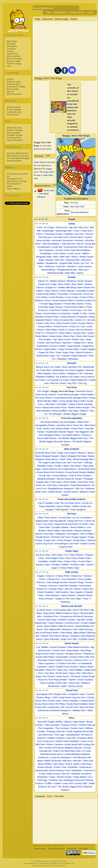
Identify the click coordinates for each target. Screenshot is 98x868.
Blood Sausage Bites (84, 459)
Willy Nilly (70, 273)
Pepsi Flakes (65, 333)
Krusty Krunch (60, 326)
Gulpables (43, 561)
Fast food (72, 387)
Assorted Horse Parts (46, 453)
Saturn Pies (75, 673)
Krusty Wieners (60, 476)
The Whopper (55, 414)
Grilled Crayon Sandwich (67, 741)
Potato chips (72, 551)
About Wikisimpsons (56, 849)
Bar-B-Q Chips (43, 555)
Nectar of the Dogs (44, 534)
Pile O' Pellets (87, 534)
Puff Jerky (52, 485)
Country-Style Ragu (47, 620)
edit (48, 155)
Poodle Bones (43, 537)
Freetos (43, 586)
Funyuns (53, 586)
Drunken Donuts (73, 654)
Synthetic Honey (87, 639)
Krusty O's (74, 326)
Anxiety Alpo (65, 518)
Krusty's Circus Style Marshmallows (73, 250)
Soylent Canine (88, 544)
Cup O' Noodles (45, 503)
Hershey (79, 240)
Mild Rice (67, 761)
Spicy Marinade (52, 639)
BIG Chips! (57, 555)
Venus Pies (74, 683)
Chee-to (50, 576)
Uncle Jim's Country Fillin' (75, 783)
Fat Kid (89, 234)
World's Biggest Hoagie (75, 414)
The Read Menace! (79, 212)
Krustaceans (44, 247)
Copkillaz (69, 234)
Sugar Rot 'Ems (47, 352)
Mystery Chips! (43, 565)
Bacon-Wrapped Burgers (47, 456)
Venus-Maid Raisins (47, 438)
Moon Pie (51, 670)
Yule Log (82, 383)
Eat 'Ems (79, 234)
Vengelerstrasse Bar (67, 270)
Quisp (91, 333)
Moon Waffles (76, 670)
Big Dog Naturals (58, 521)
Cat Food (77, 463)
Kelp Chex (50, 323)
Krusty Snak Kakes (45, 657)
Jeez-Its (68, 589)
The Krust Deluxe (44, 398)
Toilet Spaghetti (78, 510)
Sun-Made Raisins (71, 435)
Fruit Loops (76, 310)
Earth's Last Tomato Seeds (56, 429)
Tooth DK (61, 266)
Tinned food (72, 690)
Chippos (89, 555)
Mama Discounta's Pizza (55, 407)
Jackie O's (80, 320)
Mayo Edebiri (51, 626)
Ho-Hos (68, 660)
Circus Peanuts (68, 579)
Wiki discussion (14, 94)
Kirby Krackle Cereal (67, 323)
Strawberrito (52, 263)
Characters (12, 46)
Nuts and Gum (87, 707)
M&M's (86, 253)
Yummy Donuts (75, 686)
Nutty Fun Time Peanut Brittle (52, 680)
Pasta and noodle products (72, 499)
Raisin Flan (69, 336)
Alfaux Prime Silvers (48, 518)
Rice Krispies (45, 339)
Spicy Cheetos (68, 595)
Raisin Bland (41, 336)
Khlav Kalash (87, 394)
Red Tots (60, 260)
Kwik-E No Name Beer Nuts (67, 751)
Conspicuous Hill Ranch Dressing (76, 616)
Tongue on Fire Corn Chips (68, 599)
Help (9, 66)
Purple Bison (80, 540)
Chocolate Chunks (53, 234)
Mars (56, 257)
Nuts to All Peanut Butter (47, 633)
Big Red (73, 227)
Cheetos (87, 576)
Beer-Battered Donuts (79, 647)
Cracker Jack (59, 650)
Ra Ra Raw (62, 673)
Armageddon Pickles (45, 425)
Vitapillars (62, 359)
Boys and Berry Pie (72, 367)
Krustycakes (62, 657)
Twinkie (72, 680)
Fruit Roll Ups (45, 237)
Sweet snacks (72, 643)
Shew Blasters (52, 595)
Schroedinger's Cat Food (66, 544)
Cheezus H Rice (69, 725)
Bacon (91, 453)
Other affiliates (13, 189)
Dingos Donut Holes (45, 654)
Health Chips (56, 561)
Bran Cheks (64, 284)
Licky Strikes (60, 253)
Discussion (48, 19)
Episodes (11, 44)
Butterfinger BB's (64, 231)
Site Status (83, 849)
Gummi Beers (77, 237)
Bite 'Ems (84, 227)
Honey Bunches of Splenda (74, 317)
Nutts (41, 260)
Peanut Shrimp (45, 767)
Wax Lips (83, 270)
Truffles (49, 783)
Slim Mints (87, 673)
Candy (72, 224)
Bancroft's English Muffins (50, 722)
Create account (77, 12)
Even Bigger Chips (55, 558)
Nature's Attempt (83, 531)
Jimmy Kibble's (78, 527)
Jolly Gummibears (51, 244)
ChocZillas (63, 294)
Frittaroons (88, 654)
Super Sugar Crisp (65, 352)
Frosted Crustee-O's (86, 300)
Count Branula (56, 297)
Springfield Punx (14, 179)
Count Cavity (71, 297)
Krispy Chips (70, 561)
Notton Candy (86, 257)
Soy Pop (72, 383)
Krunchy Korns (72, 623)
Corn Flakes (42, 297)
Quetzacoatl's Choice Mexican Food (53, 770)
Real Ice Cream (58, 383)
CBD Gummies (52, 725)
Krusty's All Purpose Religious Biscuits (63, 748)
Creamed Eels (87, 701)
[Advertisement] (17, 252)
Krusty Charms (86, 323)
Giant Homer (40, 162)
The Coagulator (46, 728)
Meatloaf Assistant (46, 479)
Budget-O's (51, 287)
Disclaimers (72, 849)
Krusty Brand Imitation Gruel (80, 704)
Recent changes (14, 59)
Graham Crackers (56, 738)
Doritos (89, 582)
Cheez (42, 579)
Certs (77, 231)
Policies (10, 79)
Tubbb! (57, 783)
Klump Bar (90, 244)
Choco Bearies (67, 291)
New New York (77, 207)
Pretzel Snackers (46, 592)
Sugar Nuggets (88, 349)
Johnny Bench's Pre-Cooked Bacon (59, 469)
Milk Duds (65, 257)
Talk (48, 12)
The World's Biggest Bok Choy (73, 438)
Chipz (41, 558)
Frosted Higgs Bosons (51, 304)
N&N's (75, 257)
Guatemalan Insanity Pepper (60, 432)
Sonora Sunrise (64, 777)
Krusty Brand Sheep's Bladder (80, 472)
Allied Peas (83, 422)
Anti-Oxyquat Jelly (62, 610)
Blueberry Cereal (75, 281)
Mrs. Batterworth (52, 629)
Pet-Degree (73, 534)
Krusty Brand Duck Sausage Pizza (71, 398)
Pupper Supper (79, 537)
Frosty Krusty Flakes (74, 307)
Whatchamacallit (55, 273)
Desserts (72, 363)
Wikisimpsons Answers (18, 156)
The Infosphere (14, 184)
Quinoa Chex (80, 333)
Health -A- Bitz (80, 313)
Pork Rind (83, 482)
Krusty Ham (45, 476)
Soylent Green (71, 492)
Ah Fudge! (49, 227)
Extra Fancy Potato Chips (78, 558)
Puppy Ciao (50, 540)
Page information (15, 140)
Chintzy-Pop (53, 579)
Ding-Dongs (73, 650)
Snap (52, 777)
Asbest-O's (43, 281)
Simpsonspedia (14, 161)
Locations (11, 49)
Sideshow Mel (72, 260)
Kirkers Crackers (55, 744)
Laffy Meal (49, 404)
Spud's (90, 565)
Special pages (13, 133)
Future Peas (77, 429)
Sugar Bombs (74, 346)
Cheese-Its (76, 576)
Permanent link (14, 138)
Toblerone (50, 266)
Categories (40, 796)
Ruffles (65, 565)
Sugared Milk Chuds (69, 263)
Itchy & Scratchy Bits (63, 320)
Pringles (56, 565)
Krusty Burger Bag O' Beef (72, 401)
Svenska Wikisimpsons (18, 153)
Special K (67, 343)
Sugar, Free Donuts (45, 676)
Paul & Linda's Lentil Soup (78, 764)
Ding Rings (86, 650)
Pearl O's (40, 333)
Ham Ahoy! (76, 466)
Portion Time (60, 767)
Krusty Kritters (45, 326)
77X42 (39, 227)
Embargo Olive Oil (56, 731)
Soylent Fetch (66, 547)
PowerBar (73, 767)
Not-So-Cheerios (84, 330)
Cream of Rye (86, 297)
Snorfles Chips (78, 565)
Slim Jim (79, 489)
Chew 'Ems (87, 231)
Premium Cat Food (61, 537)
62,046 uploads (14, 110)
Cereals (72, 277)
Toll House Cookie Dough (83, 676)
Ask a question (14, 56)
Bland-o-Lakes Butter (75, 722)
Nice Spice (59, 764)
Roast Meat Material (80, 485)
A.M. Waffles (42, 647)
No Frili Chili (72, 707)
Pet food (72, 514)
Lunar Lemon (74, 253)
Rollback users (14, 82)
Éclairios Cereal (43, 300)
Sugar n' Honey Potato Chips (65, 568)
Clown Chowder (70, 701)
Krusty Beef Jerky (87, 469)
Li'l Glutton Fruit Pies (66, 663)
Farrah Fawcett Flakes (63, 300)
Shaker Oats (78, 339)
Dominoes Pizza (84, 391)
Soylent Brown (55, 492)
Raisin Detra (55, 336)
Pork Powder (70, 482)
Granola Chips (56, 589)
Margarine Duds (44, 257)
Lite (83, 326)
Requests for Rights (16, 87)
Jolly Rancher (68, 244)
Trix (58, 356)
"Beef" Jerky (66, 459)
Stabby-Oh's (80, 343)
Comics (10, 51)
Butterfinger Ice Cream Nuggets (68, 370)
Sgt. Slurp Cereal (62, 339)
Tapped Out (12, 54)
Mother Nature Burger (79, 407)
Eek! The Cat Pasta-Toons (68, 503)
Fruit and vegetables (72, 418)
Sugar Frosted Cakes (69, 349)
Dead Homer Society (17, 181)
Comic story (49, 190)
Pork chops (56, 482)
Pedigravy (60, 534)
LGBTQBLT (62, 404)
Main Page (12, 41)
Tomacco (86, 435)
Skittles (40, 263)
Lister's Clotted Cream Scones (63, 667)
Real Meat (64, 485)
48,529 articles (14, 107)
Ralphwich (77, 770)
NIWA (9, 186)
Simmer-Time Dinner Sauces (55, 636)
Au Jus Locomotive (82, 518)
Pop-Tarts (49, 673)
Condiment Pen (51, 616)
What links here (14, 128)
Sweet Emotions (84, 352)
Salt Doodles (62, 592)
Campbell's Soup (76, 694)
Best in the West (81, 610)
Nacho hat (88, 589)
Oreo (40, 673)
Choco (40, 234)
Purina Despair (64, 540)
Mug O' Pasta (63, 506)
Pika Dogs (73, 411)
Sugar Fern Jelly (69, 639)
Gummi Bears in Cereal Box (57, 313)
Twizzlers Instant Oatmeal (74, 356)
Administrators (13, 84)
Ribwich (84, 411)
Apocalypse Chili (44, 694)
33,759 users (13, 115)
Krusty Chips (85, 561)
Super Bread (80, 777)
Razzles (49, 260)
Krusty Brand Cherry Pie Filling (50, 704)
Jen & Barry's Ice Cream (68, 377)
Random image (14, 64)
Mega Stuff (90, 670)
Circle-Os (88, 294)
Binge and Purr (75, 521)
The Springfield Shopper (18, 158)
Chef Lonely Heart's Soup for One (69, 697)
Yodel (63, 686)
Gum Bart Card (61, 237)
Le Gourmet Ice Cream (58, 380)
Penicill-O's (52, 333)
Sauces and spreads (72, 606)
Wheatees (73, 359)
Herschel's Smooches (62, 240)
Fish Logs (59, 735)
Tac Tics (85, 263)
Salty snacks (72, 572)
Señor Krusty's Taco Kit (58, 774)
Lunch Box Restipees (61, 757)
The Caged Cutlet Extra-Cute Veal (54, 463)
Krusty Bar (57, 247)
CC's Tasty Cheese (74, 555)
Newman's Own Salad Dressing (78, 629)
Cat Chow (48, 524)
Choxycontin (76, 294)
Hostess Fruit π (81, 660)
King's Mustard (56, 623)
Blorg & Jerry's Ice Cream (48, 367)
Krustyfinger (46, 253)
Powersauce (86, 767)
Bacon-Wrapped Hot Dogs (74, 456)
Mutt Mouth (67, 531)
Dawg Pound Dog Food (66, 524)
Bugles (41, 576)
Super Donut (62, 676)
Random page (13, 61)
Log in (90, 12)
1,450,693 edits (14, 112)
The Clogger (43, 391)
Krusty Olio (41, 707)
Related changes (15, 130)
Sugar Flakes (50, 349)
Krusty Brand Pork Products (50, 472)
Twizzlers (71, 266)
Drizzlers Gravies (67, 620)
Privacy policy (40, 849)
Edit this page (62, 19)
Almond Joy (62, 227)
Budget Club (60, 694)
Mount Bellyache (79, 380)
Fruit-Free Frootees (59, 310)
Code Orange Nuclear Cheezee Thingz (65, 582)
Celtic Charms (51, 291)
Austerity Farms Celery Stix (70, 425)
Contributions (60, 12)
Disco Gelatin (59, 373)
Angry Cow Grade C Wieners (72, 453)
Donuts (60, 654)
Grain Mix (71, 738)
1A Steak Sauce (44, 610)
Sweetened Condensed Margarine (54, 710)
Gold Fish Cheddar (68, 586)
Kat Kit (80, 244)
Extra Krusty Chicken (46, 394)
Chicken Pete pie (87, 725)
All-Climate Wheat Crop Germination (58, 422)
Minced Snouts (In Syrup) (69, 479)
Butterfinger (48, 231)
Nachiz (77, 589)
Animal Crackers (58, 647)
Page (38, 19)
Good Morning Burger (68, 394)
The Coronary (62, 728)
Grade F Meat (62, 466)
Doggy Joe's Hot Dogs (63, 391)
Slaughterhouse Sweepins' (61, 489)
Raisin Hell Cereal (85, 336)
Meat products (72, 449)
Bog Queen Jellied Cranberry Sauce (61, 613)
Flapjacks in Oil (75, 373)
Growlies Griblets (60, 527)
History (74, 19)
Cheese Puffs (62, 576)
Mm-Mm (77, 761)
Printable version (15, 135)
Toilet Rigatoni (62, 510)
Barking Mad (42, 521)
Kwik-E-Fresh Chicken (80, 476)
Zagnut (80, 273)
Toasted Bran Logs (45, 356)
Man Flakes (52, 330)
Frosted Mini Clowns (74, 304)
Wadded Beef (79, 710)
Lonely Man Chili (56, 707)
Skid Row (86, 260)
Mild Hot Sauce (66, 626)
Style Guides (13, 89)
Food (72, 219)
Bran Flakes (78, 284)
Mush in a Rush (67, 330)
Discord (10, 92)
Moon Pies (62, 670)
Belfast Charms (58, 281)
